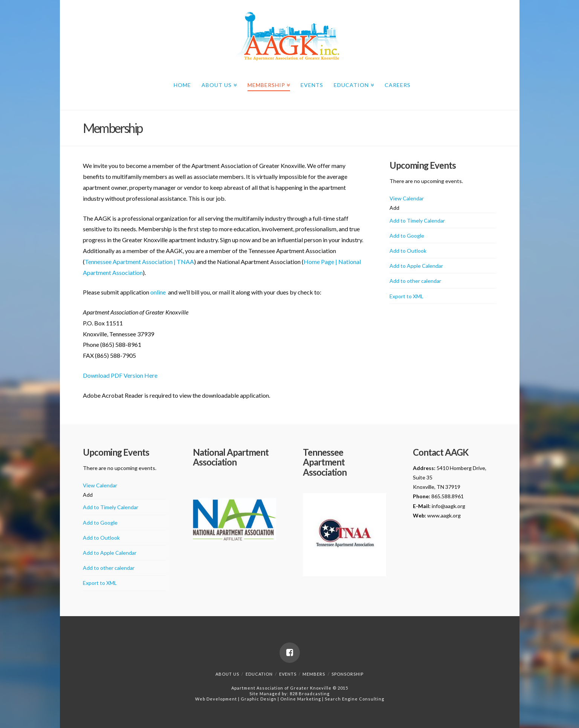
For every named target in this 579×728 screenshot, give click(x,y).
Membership (268, 84)
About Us (218, 84)
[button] (394, 208)
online (158, 292)
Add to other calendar (415, 281)
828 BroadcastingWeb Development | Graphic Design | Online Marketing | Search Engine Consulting (290, 696)
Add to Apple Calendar (416, 266)
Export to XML (406, 296)
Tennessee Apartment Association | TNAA (139, 262)
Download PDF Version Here (120, 375)
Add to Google (407, 236)
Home (182, 85)
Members (314, 674)
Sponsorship (348, 674)
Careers (398, 85)
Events (312, 85)
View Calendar (407, 198)
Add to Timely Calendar (417, 221)
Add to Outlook (408, 251)
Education (353, 84)
